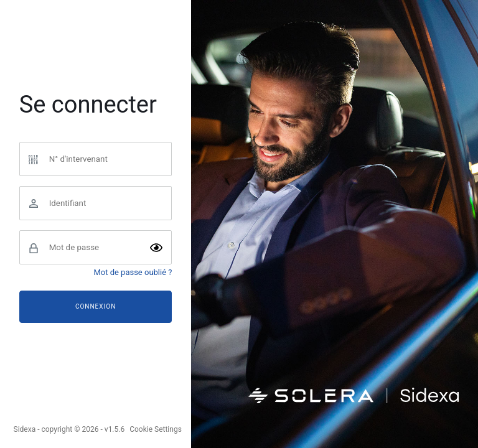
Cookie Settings (156, 429)
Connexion (96, 306)
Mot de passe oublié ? (133, 272)
